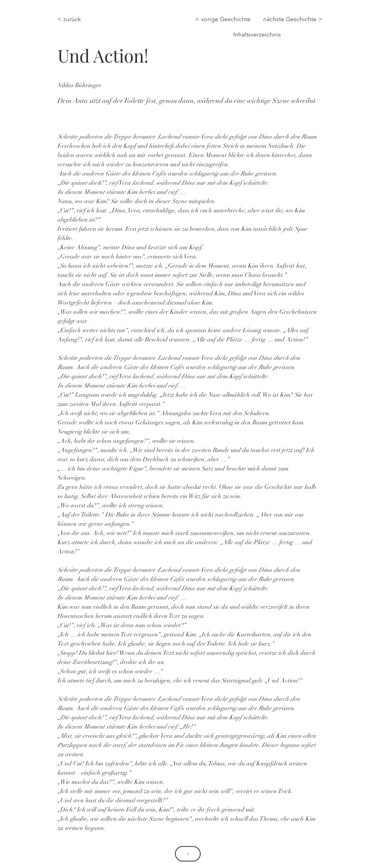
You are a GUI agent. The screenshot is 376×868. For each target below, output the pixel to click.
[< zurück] (74, 19)
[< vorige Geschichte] (225, 19)
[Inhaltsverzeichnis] (256, 35)
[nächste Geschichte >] (293, 19)
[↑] (188, 854)
